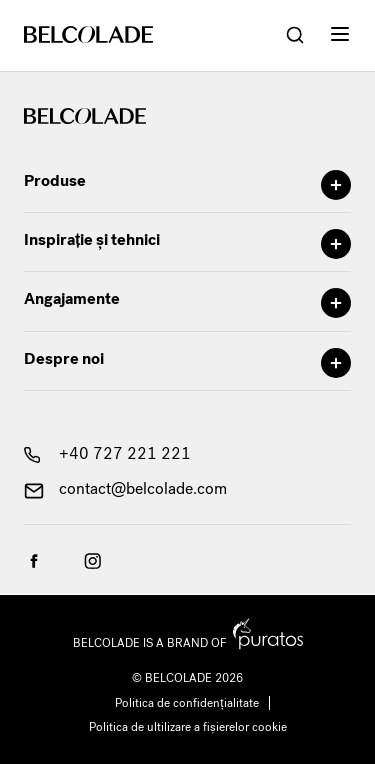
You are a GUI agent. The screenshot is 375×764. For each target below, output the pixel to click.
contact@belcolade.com (125, 488)
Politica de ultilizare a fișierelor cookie (188, 727)
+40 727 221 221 (107, 453)
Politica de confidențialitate (186, 703)
